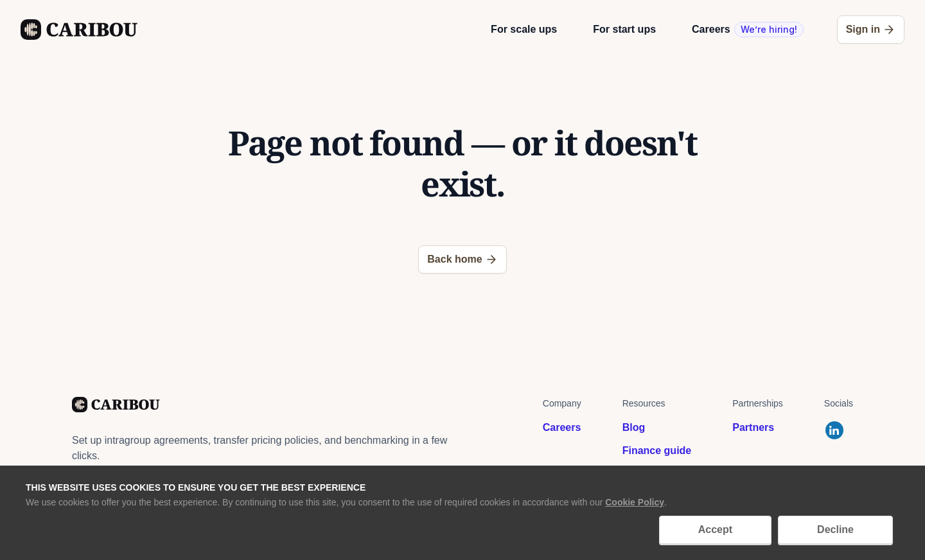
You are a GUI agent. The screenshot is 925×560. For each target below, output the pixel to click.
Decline (835, 529)
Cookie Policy (635, 502)
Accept (715, 529)
